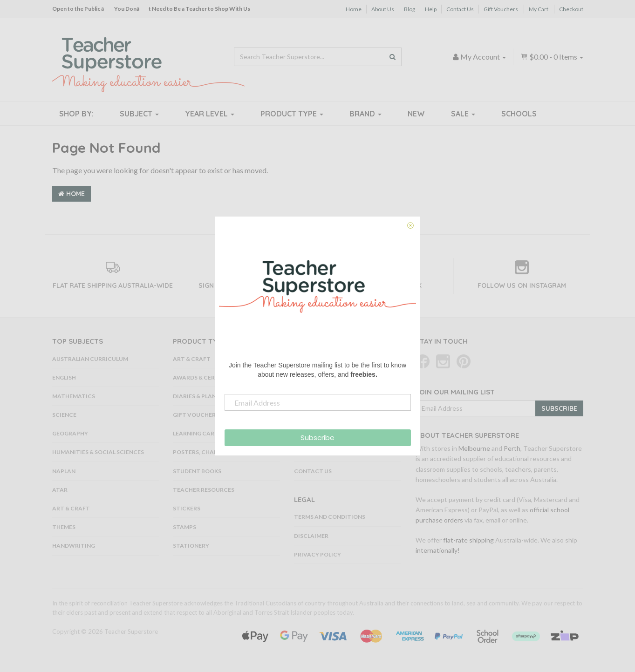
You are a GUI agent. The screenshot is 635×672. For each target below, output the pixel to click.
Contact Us (460, 9)
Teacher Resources (204, 490)
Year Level (210, 114)
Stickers (187, 508)
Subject (139, 114)
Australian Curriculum (90, 359)
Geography (70, 433)
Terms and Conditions (330, 517)
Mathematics (74, 396)
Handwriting (74, 546)
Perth (512, 448)
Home (354, 9)
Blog (410, 9)
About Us (383, 9)
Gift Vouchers (501, 9)
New (416, 114)
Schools (519, 114)
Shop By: (76, 114)
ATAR (60, 490)
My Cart (539, 9)
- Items (552, 57)
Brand (365, 114)
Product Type (292, 114)
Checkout (571, 9)
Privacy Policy (317, 554)
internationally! (438, 550)
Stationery (191, 546)
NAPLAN (64, 471)
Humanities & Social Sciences (98, 452)
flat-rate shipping (468, 540)
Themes (64, 527)
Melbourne (474, 448)
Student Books (197, 471)
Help (431, 9)
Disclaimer (311, 536)
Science (64, 415)
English (64, 377)
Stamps (184, 527)
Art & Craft (71, 508)
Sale (463, 114)
